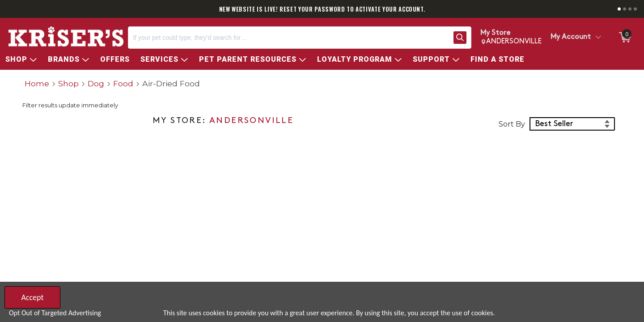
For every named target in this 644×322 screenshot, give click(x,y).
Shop (68, 83)
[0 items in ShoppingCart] (624, 38)
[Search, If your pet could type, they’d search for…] (289, 38)
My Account (571, 37)
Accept (32, 297)
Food (123, 83)
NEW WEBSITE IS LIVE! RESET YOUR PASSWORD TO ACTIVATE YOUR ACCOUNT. (322, 9)
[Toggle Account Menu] (598, 38)
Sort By (512, 124)
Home (37, 83)
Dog (96, 83)
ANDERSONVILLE (251, 121)
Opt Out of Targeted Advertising (55, 313)
